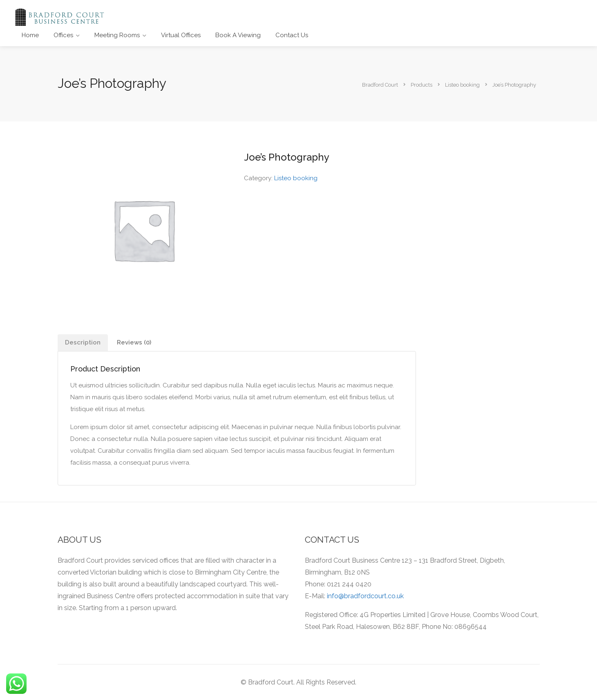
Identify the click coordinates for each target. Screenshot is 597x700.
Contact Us (292, 35)
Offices (63, 35)
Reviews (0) (134, 342)
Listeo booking (296, 178)
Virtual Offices (181, 35)
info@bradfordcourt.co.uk (365, 596)
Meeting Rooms (117, 35)
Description (83, 342)
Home (30, 35)
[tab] (83, 343)
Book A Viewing (238, 35)
